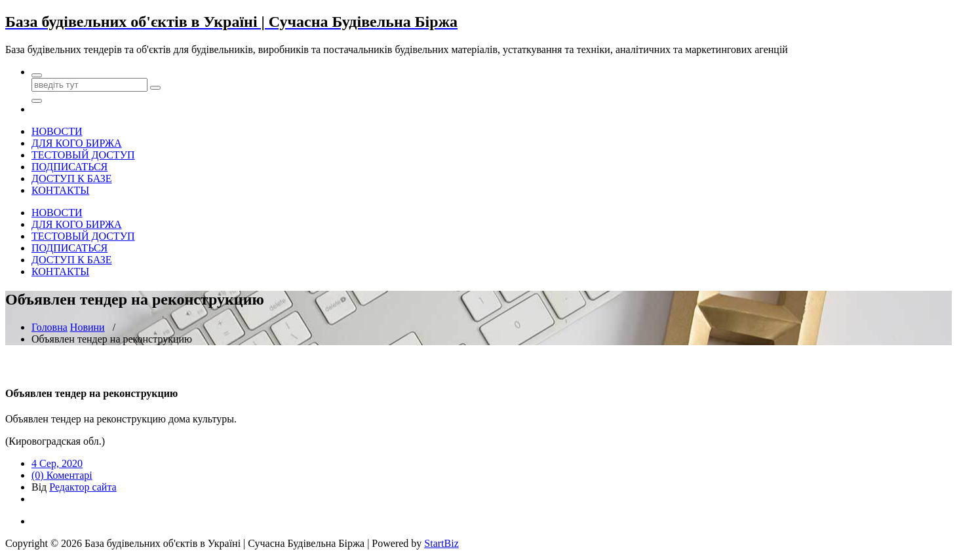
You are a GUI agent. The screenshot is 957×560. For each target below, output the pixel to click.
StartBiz (441, 543)
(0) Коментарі (62, 475)
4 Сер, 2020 (57, 463)
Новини (88, 327)
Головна (49, 327)
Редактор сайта (83, 487)
